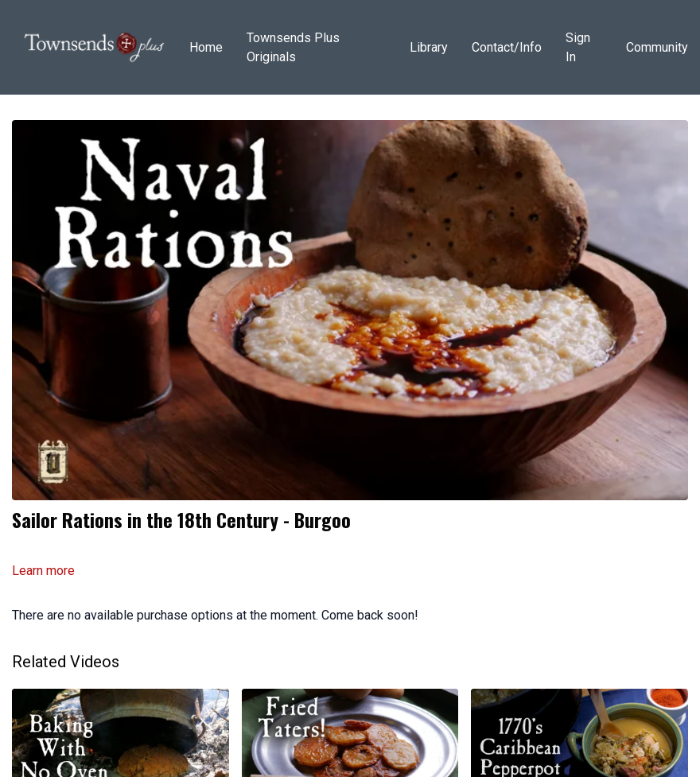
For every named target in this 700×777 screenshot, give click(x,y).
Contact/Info (507, 47)
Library (429, 47)
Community (657, 47)
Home (206, 47)
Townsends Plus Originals (293, 47)
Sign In (578, 47)
